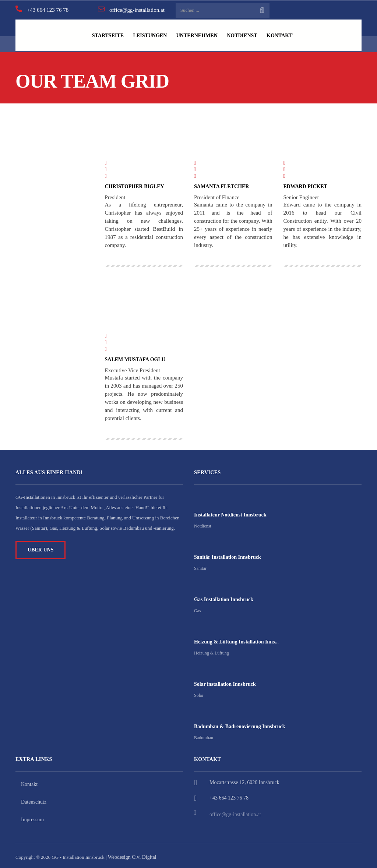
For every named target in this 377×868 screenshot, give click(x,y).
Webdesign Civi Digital (132, 854)
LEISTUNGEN (152, 34)
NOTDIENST (248, 34)
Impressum (32, 816)
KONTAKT (287, 34)
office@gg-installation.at (235, 811)
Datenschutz (34, 799)
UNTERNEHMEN (201, 34)
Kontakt (29, 781)
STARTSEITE (109, 34)
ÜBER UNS (40, 546)
